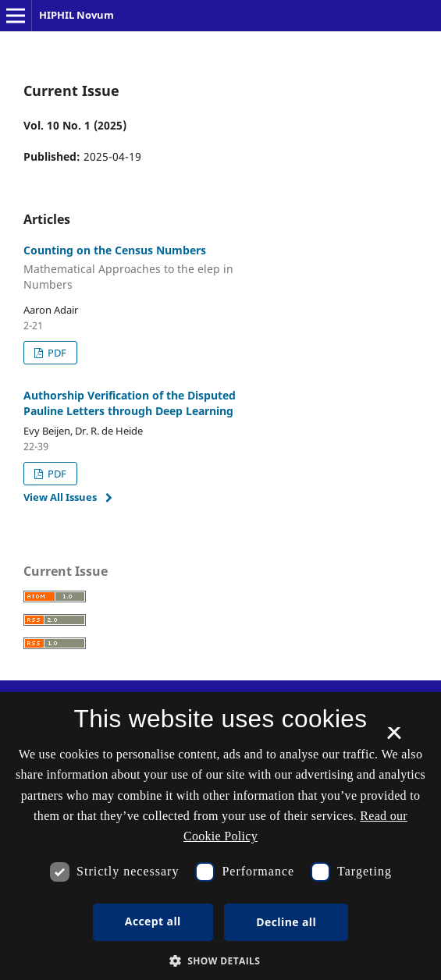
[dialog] (220, 836)
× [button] (394, 738)
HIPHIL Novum (76, 15)
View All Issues (60, 497)
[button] (221, 961)
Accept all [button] (153, 921)
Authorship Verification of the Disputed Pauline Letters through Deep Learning (130, 403)
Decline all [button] (286, 922)
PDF (56, 353)
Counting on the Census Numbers (150, 268)
